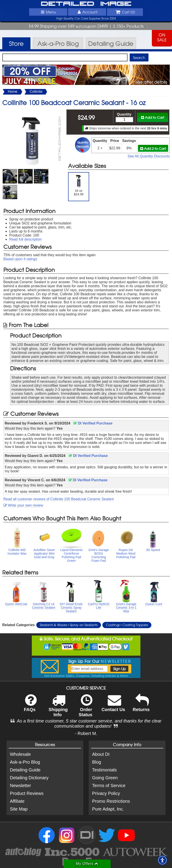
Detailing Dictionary (29, 778)
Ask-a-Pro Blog (25, 762)
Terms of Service (109, 786)
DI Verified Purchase (93, 423)
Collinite (36, 92)
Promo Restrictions (111, 801)
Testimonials (104, 770)
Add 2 (153, 148)
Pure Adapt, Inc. (108, 809)
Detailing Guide (25, 770)
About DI (101, 754)
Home (13, 92)
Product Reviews (27, 793)
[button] (162, 860)
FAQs (30, 706)
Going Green (105, 778)
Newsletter (20, 786)
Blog (97, 762)
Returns (141, 706)
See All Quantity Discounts (149, 156)
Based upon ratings (20, 259)
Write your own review (23, 505)
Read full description (25, 239)
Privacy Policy (106, 793)
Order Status (85, 708)
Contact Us (113, 706)
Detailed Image (86, 4)
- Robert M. (86, 733)
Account (87, 12)
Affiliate (17, 801)
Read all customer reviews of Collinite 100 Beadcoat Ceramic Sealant (59, 499)
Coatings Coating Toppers (127, 625)
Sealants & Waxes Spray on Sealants (69, 625)
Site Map (19, 809)
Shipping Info (58, 708)
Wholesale (20, 754)
